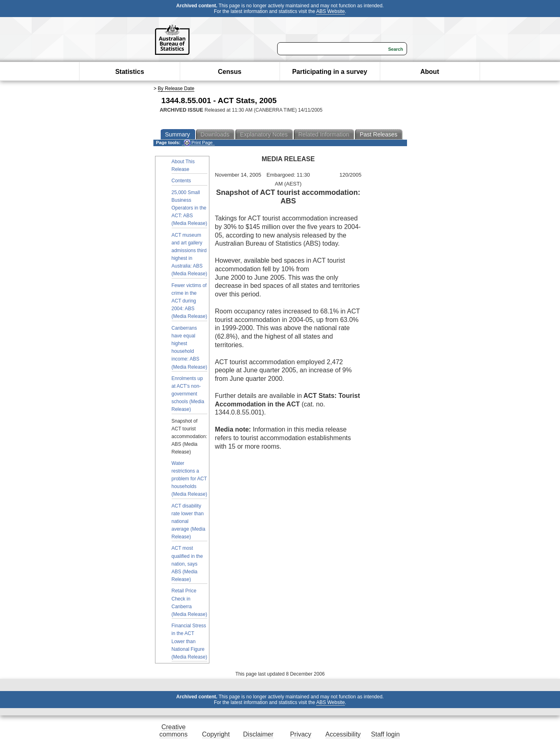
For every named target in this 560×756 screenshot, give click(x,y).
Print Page (198, 143)
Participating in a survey (330, 72)
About (430, 72)
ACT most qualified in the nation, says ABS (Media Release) (187, 564)
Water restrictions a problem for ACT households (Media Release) (190, 479)
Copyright (216, 734)
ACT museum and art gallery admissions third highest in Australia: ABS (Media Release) (190, 255)
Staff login (385, 734)
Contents (181, 181)
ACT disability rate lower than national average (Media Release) (188, 522)
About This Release (183, 165)
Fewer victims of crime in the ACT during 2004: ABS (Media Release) (190, 301)
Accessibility (343, 734)
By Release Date (176, 89)
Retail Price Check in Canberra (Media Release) (190, 603)
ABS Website (330, 11)
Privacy (301, 734)
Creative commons (173, 731)
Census (230, 72)
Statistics (130, 72)
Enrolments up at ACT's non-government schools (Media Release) (188, 394)
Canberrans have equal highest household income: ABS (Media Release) (190, 348)
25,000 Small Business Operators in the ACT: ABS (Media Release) (190, 208)
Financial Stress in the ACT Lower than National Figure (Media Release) (190, 641)
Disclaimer (258, 734)
